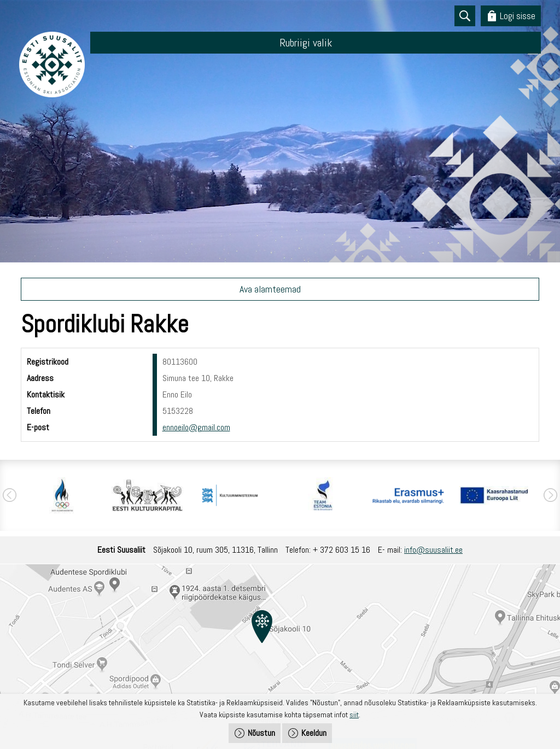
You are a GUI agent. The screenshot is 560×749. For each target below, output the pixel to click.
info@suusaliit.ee (433, 550)
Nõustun (261, 733)
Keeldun (314, 733)
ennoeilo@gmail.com (196, 427)
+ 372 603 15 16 (342, 550)
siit (354, 715)
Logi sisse (518, 16)
